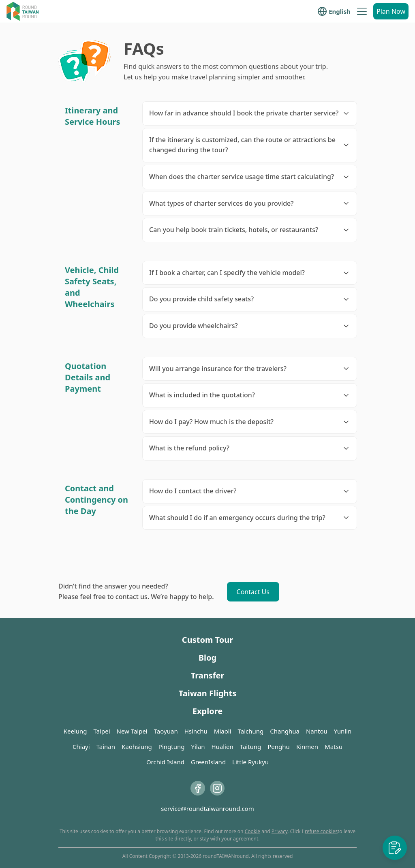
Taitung (251, 746)
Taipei (102, 731)
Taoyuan (166, 731)
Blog (207, 658)
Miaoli (223, 731)
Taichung (251, 731)
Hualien (222, 746)
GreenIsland (208, 762)
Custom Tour (207, 640)
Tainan (106, 746)
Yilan (198, 746)
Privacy (280, 831)
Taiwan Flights (207, 693)
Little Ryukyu (250, 762)
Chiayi (81, 746)
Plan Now (391, 11)
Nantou (317, 731)
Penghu (279, 746)
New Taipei (132, 731)
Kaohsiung (137, 746)
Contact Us (253, 592)
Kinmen (307, 746)
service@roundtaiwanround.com (207, 808)
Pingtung (172, 746)
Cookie (252, 831)
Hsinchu (196, 731)
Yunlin (343, 731)
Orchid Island (165, 762)
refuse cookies (321, 831)
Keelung (75, 731)
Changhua (285, 731)
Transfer (208, 675)
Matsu (334, 746)
